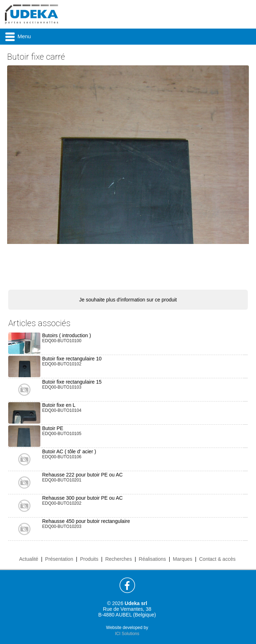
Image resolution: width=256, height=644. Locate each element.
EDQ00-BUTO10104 (62, 410)
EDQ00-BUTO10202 (62, 503)
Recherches (119, 559)
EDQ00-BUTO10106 (62, 457)
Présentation (59, 559)
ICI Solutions (127, 634)
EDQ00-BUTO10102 (62, 364)
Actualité (29, 559)
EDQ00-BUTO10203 (62, 526)
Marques (182, 559)
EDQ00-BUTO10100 (62, 341)
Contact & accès (217, 559)
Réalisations (152, 559)
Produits (89, 559)
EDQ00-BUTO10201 (62, 480)
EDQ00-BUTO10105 (62, 434)
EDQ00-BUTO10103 (62, 387)
